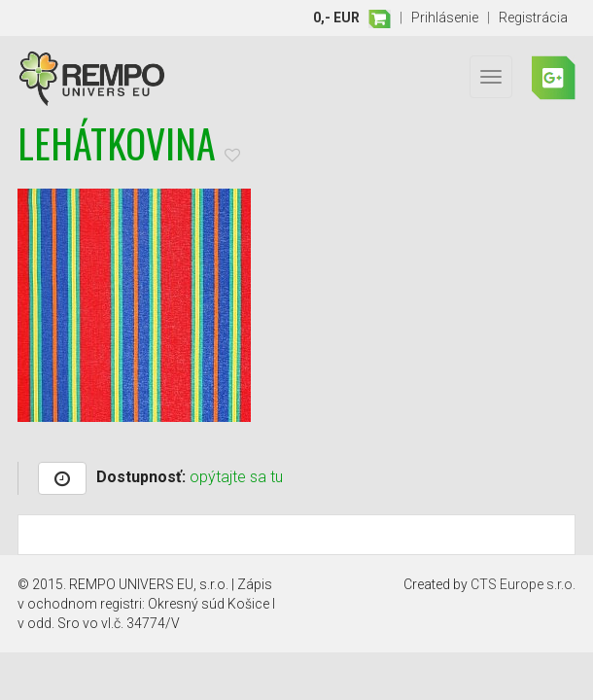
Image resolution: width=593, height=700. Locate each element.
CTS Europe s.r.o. (523, 584)
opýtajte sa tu (236, 477)
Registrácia (533, 17)
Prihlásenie (445, 17)
